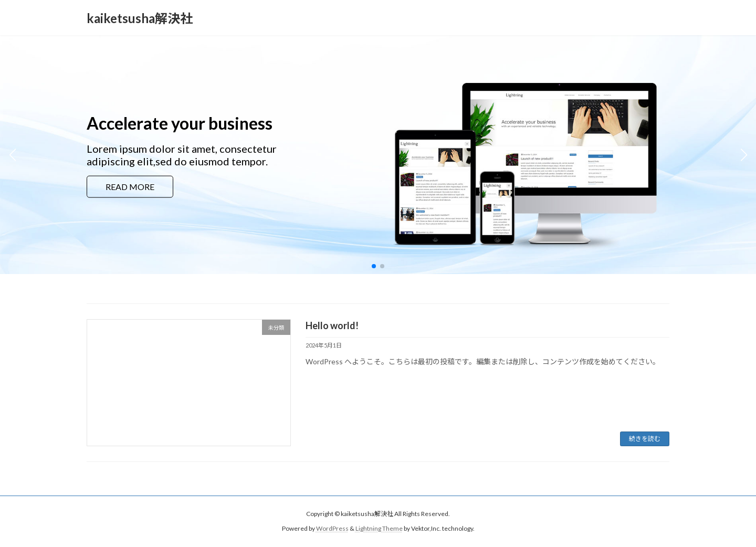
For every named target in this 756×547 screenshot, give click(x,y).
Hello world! (332, 325)
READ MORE (130, 187)
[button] (374, 266)
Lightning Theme (379, 528)
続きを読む (645, 439)
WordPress (332, 528)
